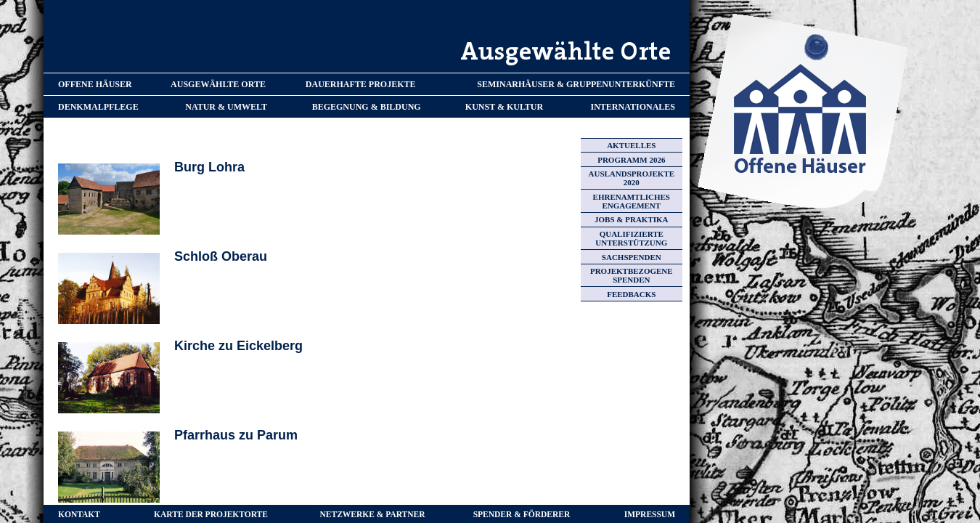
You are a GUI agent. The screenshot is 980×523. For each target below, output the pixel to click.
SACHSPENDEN (632, 257)
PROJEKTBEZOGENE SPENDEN (632, 275)
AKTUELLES (631, 145)
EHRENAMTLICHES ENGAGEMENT (632, 201)
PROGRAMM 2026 (631, 160)
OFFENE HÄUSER (95, 84)
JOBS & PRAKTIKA (631, 219)
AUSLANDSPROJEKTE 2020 (632, 178)
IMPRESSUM (650, 514)
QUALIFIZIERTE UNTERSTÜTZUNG (631, 238)
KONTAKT (79, 514)
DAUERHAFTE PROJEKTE (361, 84)
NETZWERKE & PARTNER (373, 514)
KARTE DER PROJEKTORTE (211, 514)
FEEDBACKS (631, 294)
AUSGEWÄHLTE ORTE (218, 84)
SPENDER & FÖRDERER (522, 514)
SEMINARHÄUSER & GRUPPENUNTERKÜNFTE (576, 84)
